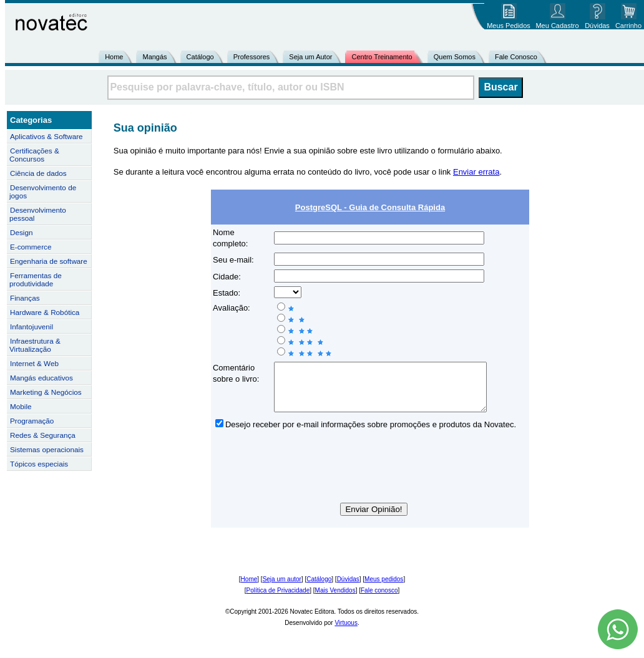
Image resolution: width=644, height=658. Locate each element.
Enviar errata (476, 172)
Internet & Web (34, 363)
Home (114, 57)
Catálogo (200, 57)
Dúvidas (348, 588)
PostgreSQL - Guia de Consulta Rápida (370, 207)
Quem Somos (455, 57)
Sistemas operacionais (47, 449)
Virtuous (346, 632)
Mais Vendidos (335, 600)
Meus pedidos (384, 588)
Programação (32, 421)
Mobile (21, 406)
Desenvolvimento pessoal (38, 214)
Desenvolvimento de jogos (43, 191)
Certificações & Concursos (34, 155)
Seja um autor (282, 588)
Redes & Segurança (43, 435)
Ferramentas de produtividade (36, 279)
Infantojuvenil (32, 327)
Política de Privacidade (278, 600)
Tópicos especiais (39, 464)
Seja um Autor (310, 57)
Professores (252, 57)
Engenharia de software (49, 261)
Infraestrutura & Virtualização (35, 345)
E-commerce (31, 247)
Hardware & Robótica (45, 312)
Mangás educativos (41, 378)
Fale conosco (379, 600)
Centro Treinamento (382, 57)
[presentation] (370, 478)
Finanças (25, 298)
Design (21, 232)
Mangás (154, 57)
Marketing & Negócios (46, 392)
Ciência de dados (38, 173)
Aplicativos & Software (46, 136)
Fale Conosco (516, 57)
